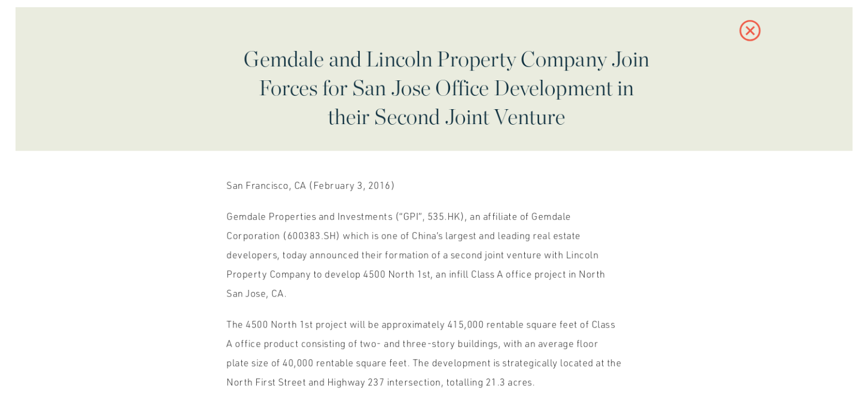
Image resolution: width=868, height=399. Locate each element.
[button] (739, 36)
